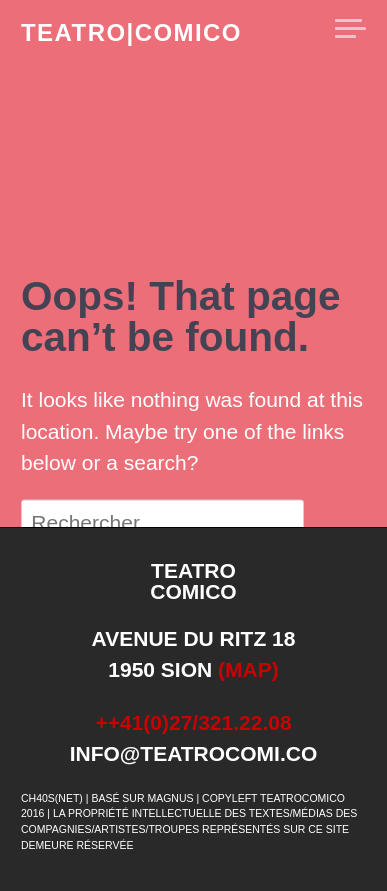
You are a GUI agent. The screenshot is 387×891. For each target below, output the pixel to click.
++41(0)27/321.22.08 (193, 722)
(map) (248, 669)
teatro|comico (131, 32)
